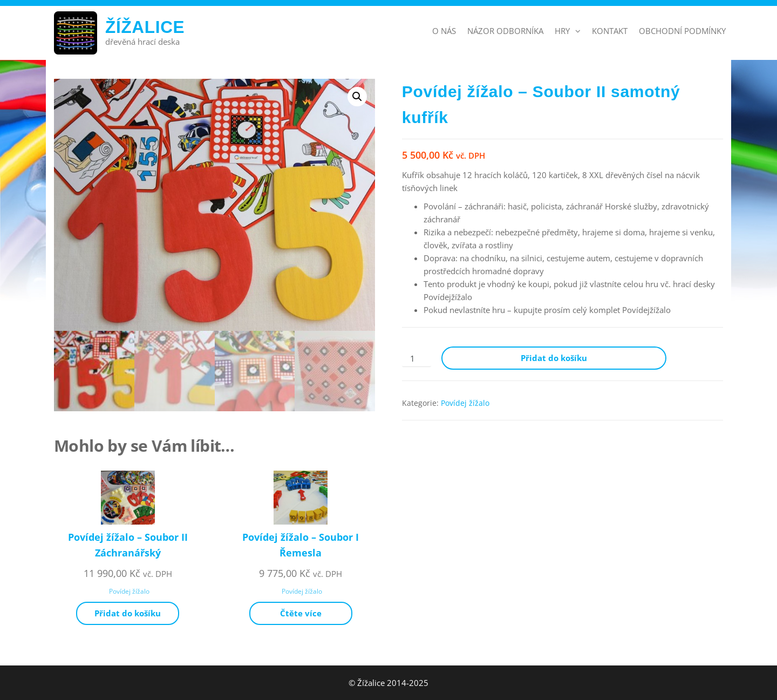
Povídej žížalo (465, 403)
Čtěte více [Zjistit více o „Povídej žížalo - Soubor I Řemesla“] (301, 613)
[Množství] (417, 359)
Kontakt (610, 31)
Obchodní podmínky (682, 31)
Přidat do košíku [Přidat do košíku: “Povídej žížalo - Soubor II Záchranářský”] (128, 613)
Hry (562, 31)
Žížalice (145, 27)
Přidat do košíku (554, 358)
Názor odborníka (505, 31)
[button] (357, 97)
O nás (444, 31)
